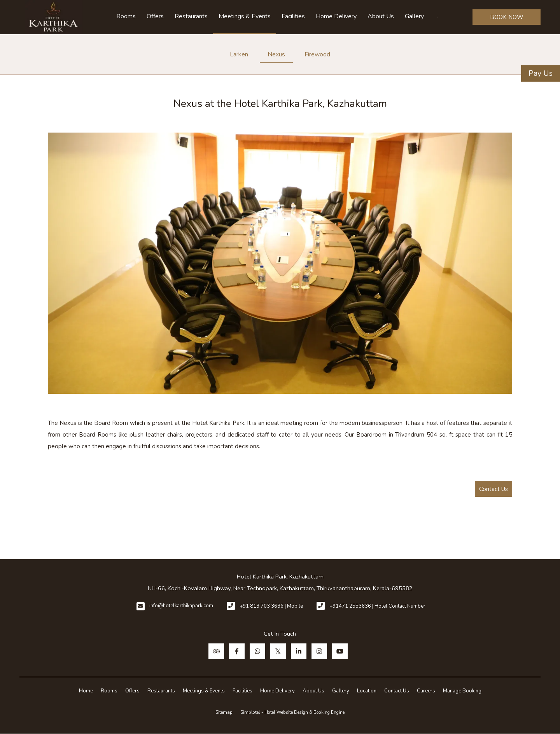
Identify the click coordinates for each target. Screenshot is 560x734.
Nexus (276, 54)
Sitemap (224, 712)
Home (86, 691)
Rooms (126, 16)
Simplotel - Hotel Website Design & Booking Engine (292, 712)
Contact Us (493, 489)
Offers (155, 16)
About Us (381, 16)
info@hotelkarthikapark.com (181, 606)
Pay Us (541, 73)
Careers (426, 691)
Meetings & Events (245, 16)
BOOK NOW (507, 17)
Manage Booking (462, 691)
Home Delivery (336, 16)
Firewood (317, 54)
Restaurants (191, 16)
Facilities (293, 16)
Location (367, 691)
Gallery (414, 16)
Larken (239, 54)
